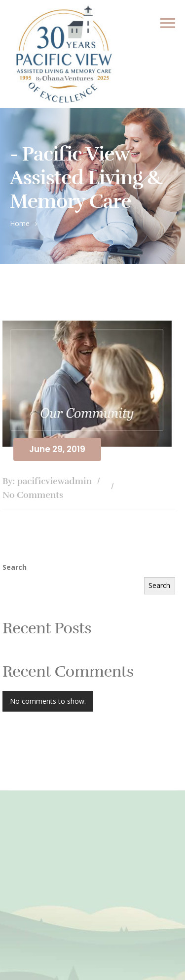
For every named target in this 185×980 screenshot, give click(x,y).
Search (15, 567)
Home (20, 223)
